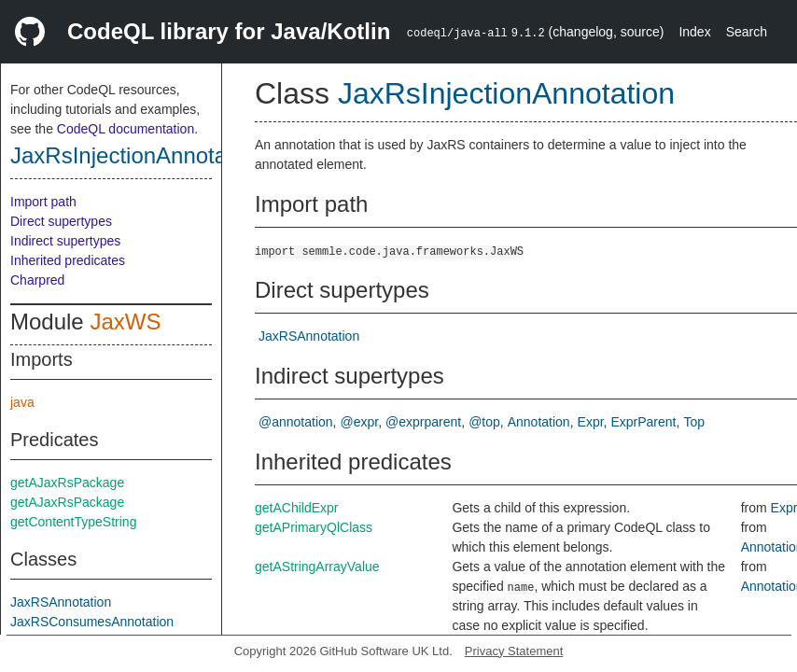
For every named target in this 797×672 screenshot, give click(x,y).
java (22, 402)
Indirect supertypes (65, 241)
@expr (360, 422)
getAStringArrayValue (317, 567)
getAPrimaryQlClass (314, 527)
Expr (591, 422)
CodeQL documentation (126, 129)
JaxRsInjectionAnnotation (137, 155)
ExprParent (643, 422)
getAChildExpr (297, 508)
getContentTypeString (73, 522)
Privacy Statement (514, 651)
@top (484, 422)
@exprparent (423, 422)
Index (694, 32)
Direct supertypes (61, 221)
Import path (43, 202)
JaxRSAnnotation (61, 602)
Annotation (539, 422)
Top (694, 422)
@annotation (296, 422)
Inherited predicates (68, 260)
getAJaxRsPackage (67, 483)
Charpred (37, 280)
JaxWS (125, 322)
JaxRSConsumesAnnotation (92, 622)
